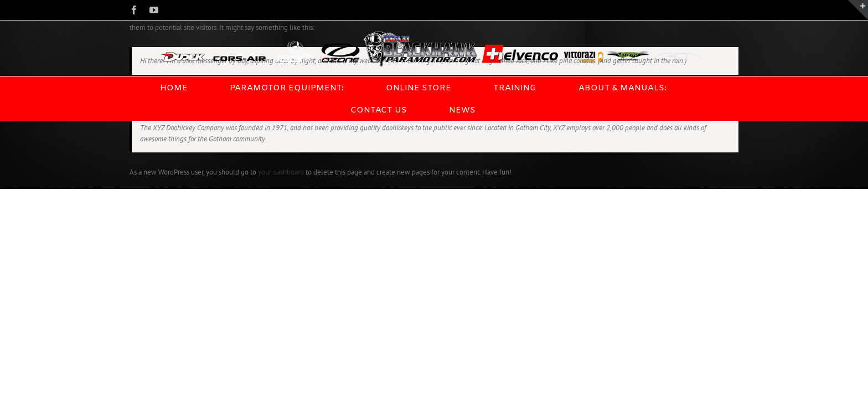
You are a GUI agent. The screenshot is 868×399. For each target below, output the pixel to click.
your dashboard (281, 172)
